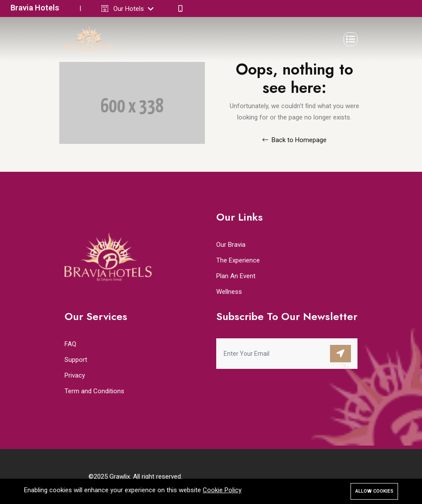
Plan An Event (236, 276)
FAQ (70, 344)
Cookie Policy (222, 490)
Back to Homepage (294, 140)
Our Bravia (231, 245)
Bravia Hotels (35, 8)
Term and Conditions (94, 391)
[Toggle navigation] (351, 39)
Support (76, 360)
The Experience (238, 260)
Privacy (75, 375)
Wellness (229, 292)
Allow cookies (374, 491)
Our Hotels (133, 9)
